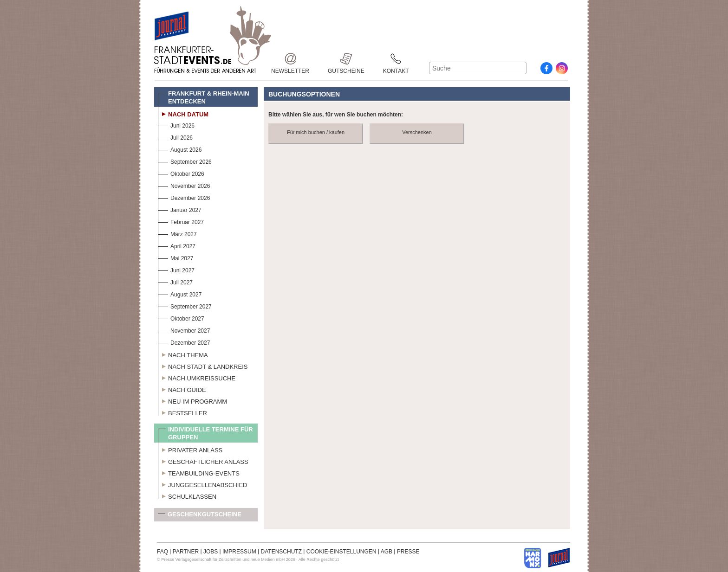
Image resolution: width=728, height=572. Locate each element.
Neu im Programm (192, 400)
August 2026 (180, 149)
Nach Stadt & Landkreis (203, 366)
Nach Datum (183, 113)
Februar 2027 (181, 221)
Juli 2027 (175, 281)
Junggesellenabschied (203, 484)
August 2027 (180, 293)
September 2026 (185, 161)
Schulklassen (187, 495)
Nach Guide (182, 389)
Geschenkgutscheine (200, 516)
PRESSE (408, 552)
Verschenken (417, 132)
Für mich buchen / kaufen (316, 132)
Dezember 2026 (184, 197)
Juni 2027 (176, 269)
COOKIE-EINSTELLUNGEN (341, 552)
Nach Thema (183, 354)
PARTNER (186, 552)
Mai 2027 (175, 257)
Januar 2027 (180, 209)
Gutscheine (346, 59)
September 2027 (185, 305)
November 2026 (184, 185)
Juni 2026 (176, 125)
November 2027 (184, 330)
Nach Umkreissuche (197, 377)
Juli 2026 (175, 137)
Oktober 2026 (181, 173)
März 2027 (177, 233)
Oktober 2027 (181, 318)
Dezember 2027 (184, 342)
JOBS (211, 552)
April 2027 (177, 245)
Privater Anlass (190, 449)
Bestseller (182, 412)
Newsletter (290, 59)
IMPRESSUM (239, 552)
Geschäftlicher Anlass (203, 461)
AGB (387, 552)
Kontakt (396, 59)
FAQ (162, 552)
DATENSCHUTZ (281, 552)
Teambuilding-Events (199, 472)
